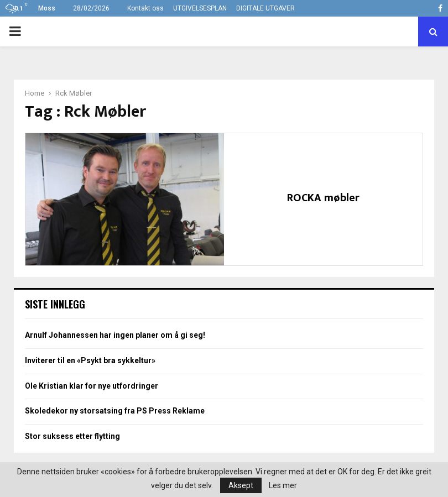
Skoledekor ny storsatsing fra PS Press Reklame (115, 411)
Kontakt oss (145, 8)
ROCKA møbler (323, 198)
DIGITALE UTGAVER (265, 8)
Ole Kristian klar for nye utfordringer (92, 386)
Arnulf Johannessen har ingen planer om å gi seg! (115, 335)
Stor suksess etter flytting (72, 436)
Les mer (283, 485)
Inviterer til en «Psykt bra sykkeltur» (90, 360)
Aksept (241, 485)
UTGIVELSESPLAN (200, 8)
